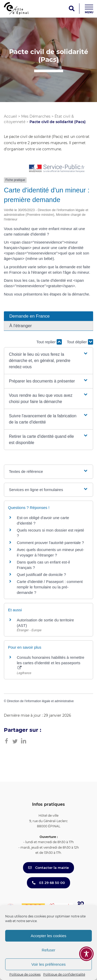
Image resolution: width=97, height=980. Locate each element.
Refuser (48, 950)
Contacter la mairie (48, 868)
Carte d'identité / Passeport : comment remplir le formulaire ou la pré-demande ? (50, 587)
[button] (48, 361)
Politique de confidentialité (64, 974)
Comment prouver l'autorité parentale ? (50, 543)
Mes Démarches (36, 116)
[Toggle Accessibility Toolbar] (86, 954)
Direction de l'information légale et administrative (40, 701)
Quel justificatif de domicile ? (41, 575)
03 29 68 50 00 (48, 883)
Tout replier (49, 342)
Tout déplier (80, 342)
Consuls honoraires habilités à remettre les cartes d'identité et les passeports (51, 662)
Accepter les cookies (49, 936)
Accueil (10, 116)
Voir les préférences (48, 964)
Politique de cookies (25, 974)
